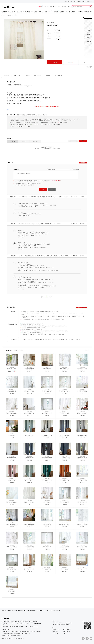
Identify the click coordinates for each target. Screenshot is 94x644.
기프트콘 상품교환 (67, 629)
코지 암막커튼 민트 (29, 436)
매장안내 (58, 611)
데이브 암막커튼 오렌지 (65, 480)
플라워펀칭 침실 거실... (29, 391)
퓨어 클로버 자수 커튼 (29, 369)
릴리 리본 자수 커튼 (47, 369)
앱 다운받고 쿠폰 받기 (86, 621)
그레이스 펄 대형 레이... (29, 502)
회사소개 (4, 611)
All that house (47, 567)
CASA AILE (29, 434)
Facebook (89, 67)
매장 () (35, 142)
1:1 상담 (39, 181)
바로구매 (55, 62)
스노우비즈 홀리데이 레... (29, 525)
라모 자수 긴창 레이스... (82, 413)
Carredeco (82, 367)
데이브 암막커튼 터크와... (47, 480)
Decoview (12, 367)
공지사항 (52, 611)
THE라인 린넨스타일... (47, 569)
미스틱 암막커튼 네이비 (65, 458)
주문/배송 (79, 1)
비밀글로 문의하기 (77, 170)
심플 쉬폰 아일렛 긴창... (29, 413)
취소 (52, 190)
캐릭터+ (45, 7)
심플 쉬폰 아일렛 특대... (12, 413)
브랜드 (69, 7)
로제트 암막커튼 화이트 (82, 436)
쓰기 (88, 37)
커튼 (13, 15)
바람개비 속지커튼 (65, 569)
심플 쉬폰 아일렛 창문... (65, 413)
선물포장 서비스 (55, 631)
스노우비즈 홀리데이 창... (12, 525)
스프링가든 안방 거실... (12, 391)
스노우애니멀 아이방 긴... (65, 391)
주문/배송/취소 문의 (56, 181)
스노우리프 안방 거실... (47, 391)
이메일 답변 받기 (51, 170)
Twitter (87, 67)
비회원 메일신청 (66, 631)
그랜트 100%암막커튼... (29, 480)
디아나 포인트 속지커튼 (82, 569)
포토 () (24, 142)
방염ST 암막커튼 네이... (65, 436)
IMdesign (12, 434)
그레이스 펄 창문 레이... (82, 480)
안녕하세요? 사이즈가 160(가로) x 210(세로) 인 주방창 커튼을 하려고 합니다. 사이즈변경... (40, 224)
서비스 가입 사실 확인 (33, 627)
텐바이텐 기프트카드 (56, 629)
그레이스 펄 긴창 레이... (12, 502)
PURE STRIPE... (12, 436)
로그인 (66, 1)
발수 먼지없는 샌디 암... (82, 458)
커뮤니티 (40, 7)
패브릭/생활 (8, 15)
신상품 (59, 7)
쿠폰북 (65, 633)
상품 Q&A (36, 182)
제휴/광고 (47, 611)
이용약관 (14, 611)
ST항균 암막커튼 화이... (12, 458)
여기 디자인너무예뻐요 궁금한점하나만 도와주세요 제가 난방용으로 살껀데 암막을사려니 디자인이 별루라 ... (44, 256)
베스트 (55, 7)
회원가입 (70, 1)
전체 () (13, 142)
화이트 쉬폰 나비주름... (12, 369)
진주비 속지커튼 (12, 591)
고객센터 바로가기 (55, 621)
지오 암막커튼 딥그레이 (47, 458)
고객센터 (83, 1)
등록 (43, 190)
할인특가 (64, 7)
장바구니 (89, 1)
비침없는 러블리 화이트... (65, 369)
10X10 (8, 7)
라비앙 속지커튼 (47, 502)
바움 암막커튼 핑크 (12, 480)
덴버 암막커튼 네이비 (29, 458)
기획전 (50, 7)
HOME (3, 15)
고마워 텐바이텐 (55, 633)
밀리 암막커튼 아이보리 (47, 436)
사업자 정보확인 (37, 623)
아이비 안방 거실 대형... (82, 369)
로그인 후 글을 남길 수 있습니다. (46, 175)
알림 (75, 1)
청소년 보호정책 (32, 611)
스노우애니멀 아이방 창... (82, 391)
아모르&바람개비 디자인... (29, 569)
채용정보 (9, 611)
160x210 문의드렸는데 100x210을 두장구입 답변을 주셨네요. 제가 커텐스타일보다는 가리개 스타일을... (43, 197)
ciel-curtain (65, 367)
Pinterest (91, 67)
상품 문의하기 (83, 163)
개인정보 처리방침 (22, 611)
